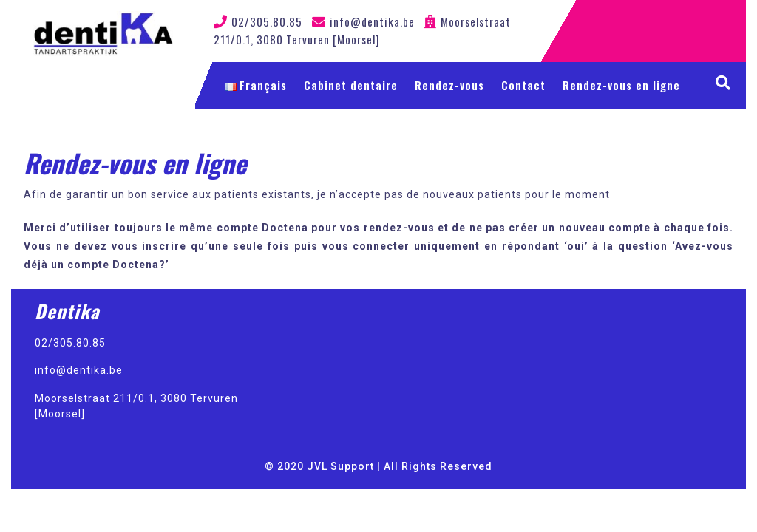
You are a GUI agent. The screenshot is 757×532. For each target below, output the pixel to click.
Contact (523, 85)
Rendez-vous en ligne (621, 85)
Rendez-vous (449, 85)
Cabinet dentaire (351, 85)
